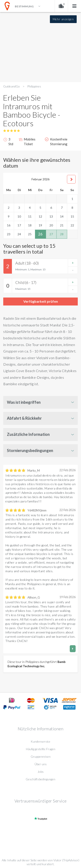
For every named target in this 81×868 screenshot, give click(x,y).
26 (40, 234)
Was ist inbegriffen (24, 402)
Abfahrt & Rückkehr (24, 418)
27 (51, 234)
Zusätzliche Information (28, 434)
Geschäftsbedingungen (40, 779)
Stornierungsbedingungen (30, 450)
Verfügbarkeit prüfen (41, 301)
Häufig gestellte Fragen (41, 749)
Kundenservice (40, 741)
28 (62, 234)
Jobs (41, 772)
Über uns (41, 764)
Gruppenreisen (41, 757)
